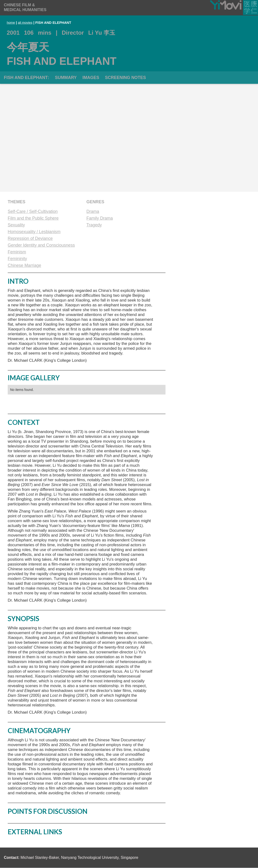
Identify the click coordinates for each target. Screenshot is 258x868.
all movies (25, 23)
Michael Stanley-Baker (40, 858)
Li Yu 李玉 (102, 33)
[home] (25, 7)
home (11, 23)
